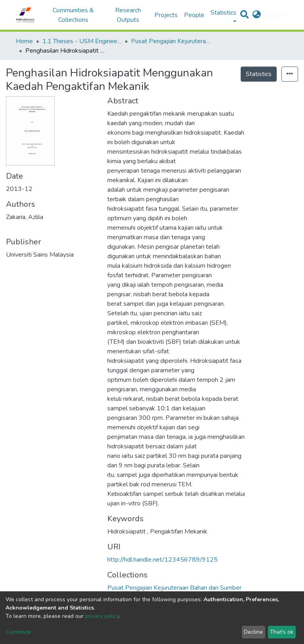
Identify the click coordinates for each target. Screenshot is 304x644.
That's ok (282, 632)
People (194, 15)
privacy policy (102, 616)
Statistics (259, 74)
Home (24, 41)
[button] (257, 15)
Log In (274, 15)
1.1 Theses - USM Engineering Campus (82, 41)
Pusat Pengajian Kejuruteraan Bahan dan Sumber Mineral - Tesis (171, 41)
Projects (166, 15)
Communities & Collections (73, 15)
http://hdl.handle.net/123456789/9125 (162, 560)
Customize (18, 632)
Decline (253, 632)
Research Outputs (128, 15)
